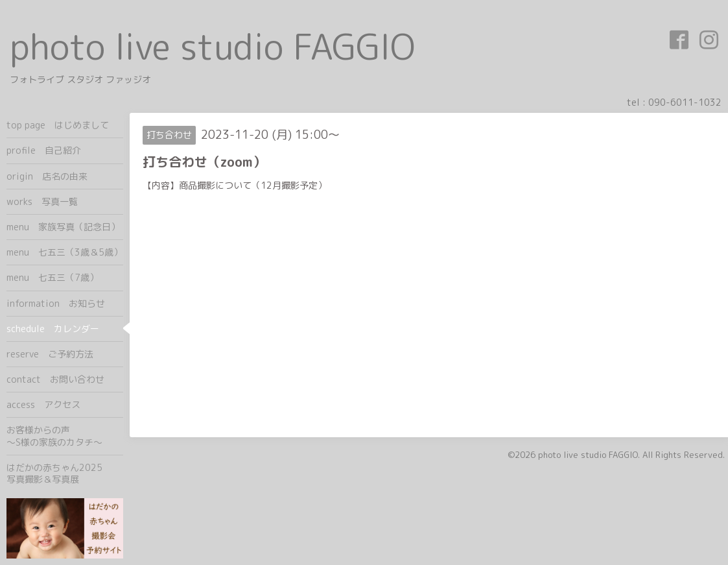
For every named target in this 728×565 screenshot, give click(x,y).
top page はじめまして (58, 125)
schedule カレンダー (53, 329)
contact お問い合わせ (55, 379)
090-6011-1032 (685, 102)
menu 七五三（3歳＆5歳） (65, 252)
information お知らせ (56, 303)
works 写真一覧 (42, 201)
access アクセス (43, 404)
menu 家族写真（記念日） (63, 227)
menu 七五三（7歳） (53, 277)
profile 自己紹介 (44, 150)
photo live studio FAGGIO (212, 46)
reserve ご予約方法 (50, 354)
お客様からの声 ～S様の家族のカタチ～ (65, 436)
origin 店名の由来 (47, 176)
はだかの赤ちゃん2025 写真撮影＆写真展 (65, 473)
